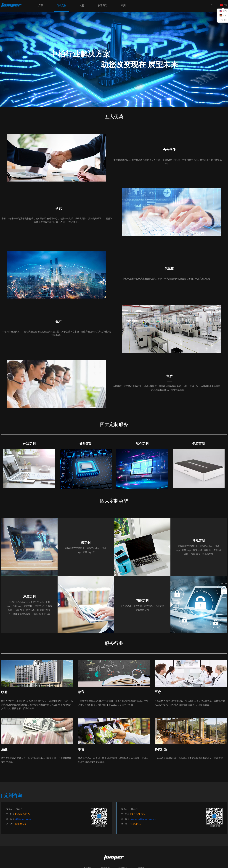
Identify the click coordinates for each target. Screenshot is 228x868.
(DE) (225, 15)
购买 (123, 5)
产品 (41, 5)
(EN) (225, 11)
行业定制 (61, 5)
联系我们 (103, 5)
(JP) (225, 20)
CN (225, 5)
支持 (82, 5)
